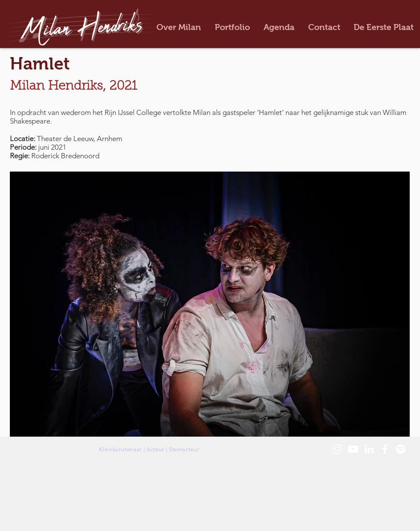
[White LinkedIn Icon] (369, 449)
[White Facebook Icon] (385, 449)
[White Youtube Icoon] (353, 449)
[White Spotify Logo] (401, 449)
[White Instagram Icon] (337, 449)
